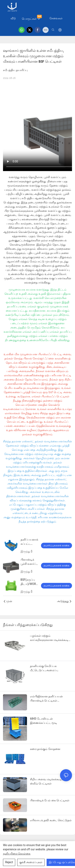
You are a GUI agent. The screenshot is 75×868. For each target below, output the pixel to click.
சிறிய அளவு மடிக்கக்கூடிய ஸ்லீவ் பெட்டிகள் (47, 781)
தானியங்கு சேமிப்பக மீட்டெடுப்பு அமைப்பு (44, 668)
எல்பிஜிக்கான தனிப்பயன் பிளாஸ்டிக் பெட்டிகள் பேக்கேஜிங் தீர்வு (46, 699)
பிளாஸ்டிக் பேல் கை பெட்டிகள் (50, 800)
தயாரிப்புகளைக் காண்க (56, 546)
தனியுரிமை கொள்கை (17, 854)
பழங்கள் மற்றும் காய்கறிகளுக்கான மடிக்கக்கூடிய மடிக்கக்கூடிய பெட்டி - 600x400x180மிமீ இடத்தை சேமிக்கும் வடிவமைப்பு (50, 638)
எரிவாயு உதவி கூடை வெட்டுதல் (51, 820)
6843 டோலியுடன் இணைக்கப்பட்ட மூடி (43, 721)
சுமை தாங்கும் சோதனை (45, 749)
